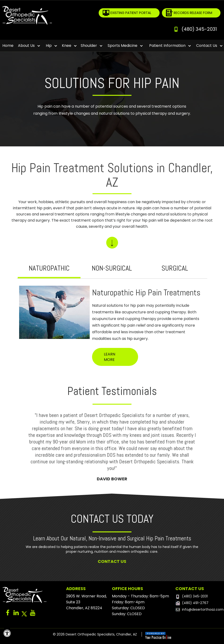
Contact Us (112, 561)
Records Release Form (193, 13)
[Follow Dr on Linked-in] (16, 614)
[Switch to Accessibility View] (7, 633)
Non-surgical (112, 268)
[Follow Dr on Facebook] (8, 614)
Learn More (110, 357)
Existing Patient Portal (131, 13)
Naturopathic (49, 268)
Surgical (175, 268)
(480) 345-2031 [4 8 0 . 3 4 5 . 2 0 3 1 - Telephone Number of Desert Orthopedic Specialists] (199, 29)
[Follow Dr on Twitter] (24, 614)
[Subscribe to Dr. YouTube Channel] (32, 614)
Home (8, 46)
